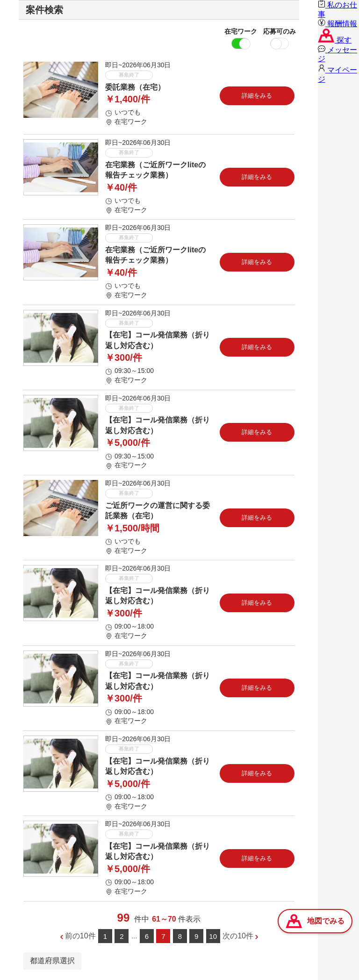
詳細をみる (257, 96)
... (134, 936)
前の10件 (80, 936)
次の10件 (238, 936)
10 (213, 936)
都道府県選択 (52, 961)
